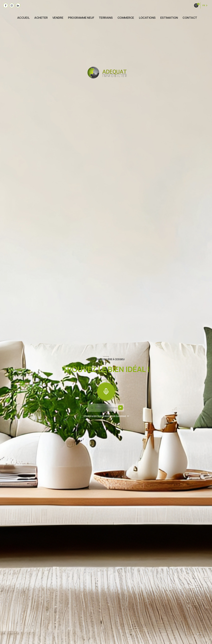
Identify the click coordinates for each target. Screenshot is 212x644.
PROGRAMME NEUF (81, 18)
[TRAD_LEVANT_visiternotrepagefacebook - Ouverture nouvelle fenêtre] (6, 5)
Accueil (23, 18)
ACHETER (41, 18)
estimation (169, 18)
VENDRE (58, 18)
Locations (147, 18)
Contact (190, 18)
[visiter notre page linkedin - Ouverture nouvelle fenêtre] (18, 5)
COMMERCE (126, 18)
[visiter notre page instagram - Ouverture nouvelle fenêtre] (12, 5)
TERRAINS (106, 18)
